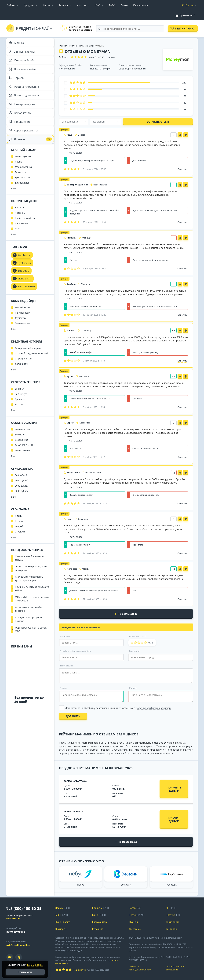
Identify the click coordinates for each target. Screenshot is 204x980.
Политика (145, 968)
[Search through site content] (130, 29)
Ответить (182, 169)
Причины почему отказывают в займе (32, 599)
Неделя (19, 532)
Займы (11, 5)
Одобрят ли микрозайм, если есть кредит (31, 579)
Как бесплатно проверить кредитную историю (29, 589)
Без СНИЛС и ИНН (25, 456)
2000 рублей (22, 496)
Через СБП (21, 223)
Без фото (20, 445)
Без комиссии (22, 440)
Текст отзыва (66, 666)
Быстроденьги (27, 297)
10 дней (19, 537)
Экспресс (20, 415)
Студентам (21, 328)
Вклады (64, 5)
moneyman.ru (67, 69)
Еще (13, 199)
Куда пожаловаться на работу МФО (31, 640)
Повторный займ (23, 63)
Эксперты (61, 929)
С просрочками (23, 369)
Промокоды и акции (25, 101)
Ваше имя (65, 636)
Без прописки (22, 461)
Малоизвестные (24, 177)
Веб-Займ (24, 281)
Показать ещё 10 (126, 614)
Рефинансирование (25, 91)
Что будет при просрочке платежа (29, 630)
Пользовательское (182, 968)
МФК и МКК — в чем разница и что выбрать (32, 609)
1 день (19, 526)
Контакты (171, 929)
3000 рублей (22, 501)
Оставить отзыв (158, 122)
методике (102, 753)
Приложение (20, 130)
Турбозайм (24, 273)
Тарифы (17, 82)
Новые (19, 172)
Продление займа (23, 72)
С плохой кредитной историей (32, 364)
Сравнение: (185, 15)
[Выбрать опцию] (126, 708)
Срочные (20, 410)
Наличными (22, 234)
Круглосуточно (23, 188)
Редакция (98, 929)
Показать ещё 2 (126, 842)
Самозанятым (22, 334)
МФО (112, 5)
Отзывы (30, 149)
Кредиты (29, 5)
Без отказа (21, 183)
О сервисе (135, 929)
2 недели (20, 542)
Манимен (90, 46)
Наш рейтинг (80, 970)
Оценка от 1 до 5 (138, 636)
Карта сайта (172, 922)
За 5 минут (21, 404)
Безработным (22, 318)
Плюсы (63, 688)
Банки (124, 5)
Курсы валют (141, 5)
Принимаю (25, 972)
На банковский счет (26, 229)
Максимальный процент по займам (30, 569)
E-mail (75, 651)
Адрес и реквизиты (24, 139)
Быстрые (20, 399)
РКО (98, 5)
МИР (18, 239)
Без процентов (23, 167)
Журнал (133, 922)
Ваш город (135, 651)
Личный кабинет (23, 53)
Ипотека (82, 5)
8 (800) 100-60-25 (26, 908)
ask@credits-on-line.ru (20, 945)
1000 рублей (22, 491)
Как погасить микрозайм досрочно (28, 620)
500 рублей (21, 486)
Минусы (133, 688)
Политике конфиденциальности (153, 708)
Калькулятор (99, 922)
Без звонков (22, 450)
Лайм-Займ (25, 289)
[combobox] (74, 122)
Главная (63, 46)
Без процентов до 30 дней (29, 710)
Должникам (21, 374)
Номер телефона (23, 111)
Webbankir (24, 266)
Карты (47, 5)
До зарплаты (22, 193)
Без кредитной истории (28, 359)
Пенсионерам (22, 323)
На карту (20, 218)
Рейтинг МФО (185, 29)
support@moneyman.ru (132, 69)
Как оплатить (21, 120)
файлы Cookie (35, 965)
